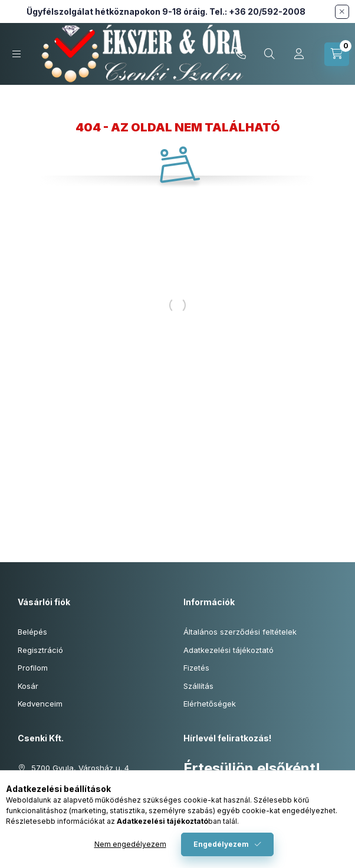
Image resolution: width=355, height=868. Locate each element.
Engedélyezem (221, 844)
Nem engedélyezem (130, 844)
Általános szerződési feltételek (240, 632)
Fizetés (196, 668)
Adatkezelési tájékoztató (229, 650)
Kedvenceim (40, 704)
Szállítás (198, 686)
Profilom (33, 668)
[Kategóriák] (17, 54)
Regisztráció (40, 650)
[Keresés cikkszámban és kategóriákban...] (269, 54)
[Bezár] (342, 12)
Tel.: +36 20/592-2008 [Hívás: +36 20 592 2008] (257, 11)
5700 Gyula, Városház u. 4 (80, 768)
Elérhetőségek (210, 704)
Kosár (28, 686)
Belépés (32, 632)
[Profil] (299, 54)
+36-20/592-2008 (241, 54)
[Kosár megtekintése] (337, 54)
